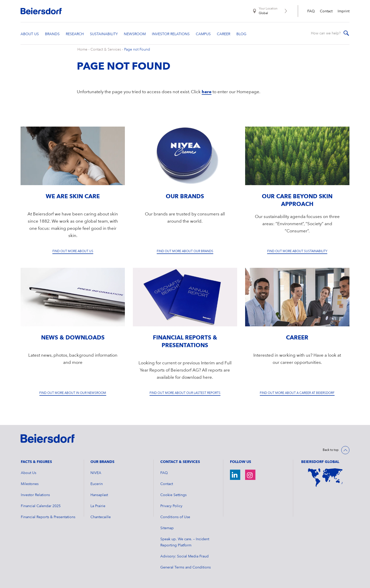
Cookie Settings (173, 495)
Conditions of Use (175, 517)
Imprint (344, 11)
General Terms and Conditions (186, 567)
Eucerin (97, 484)
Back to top (331, 450)
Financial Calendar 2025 (41, 506)
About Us (29, 473)
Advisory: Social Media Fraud (184, 556)
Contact (326, 11)
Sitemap (167, 528)
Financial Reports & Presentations (48, 517)
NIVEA (96, 473)
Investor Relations (35, 495)
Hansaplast (99, 495)
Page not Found (137, 50)
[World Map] (325, 477)
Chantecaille (101, 517)
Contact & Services (106, 50)
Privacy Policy (171, 506)
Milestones (30, 484)
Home (82, 50)
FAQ (311, 11)
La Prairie (98, 506)
